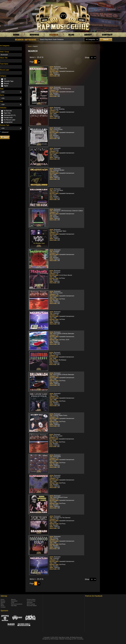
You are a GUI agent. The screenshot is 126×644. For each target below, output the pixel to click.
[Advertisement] (114, 137)
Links (13, 602)
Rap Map (14, 606)
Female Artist (8, 118)
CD (5, 79)
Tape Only (7, 113)
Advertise (30, 602)
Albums (13, 599)
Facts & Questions (17, 604)
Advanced (5, 132)
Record (6, 84)
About (2, 606)
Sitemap (4, 596)
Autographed (8, 122)
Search (3, 602)
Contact (3, 607)
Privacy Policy (31, 599)
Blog (2, 604)
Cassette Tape (9, 81)
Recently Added (32, 606)
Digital (6, 86)
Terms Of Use (31, 601)
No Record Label (9, 120)
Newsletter (14, 601)
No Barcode (8, 111)
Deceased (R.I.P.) (10, 115)
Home (30, 46)
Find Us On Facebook (94, 596)
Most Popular (31, 604)
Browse (3, 601)
